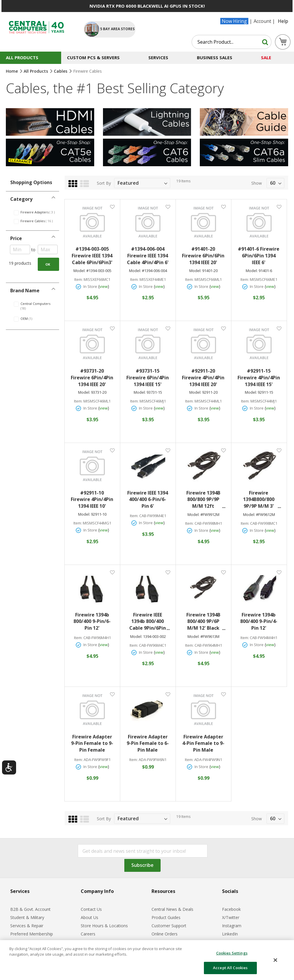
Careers (88, 934)
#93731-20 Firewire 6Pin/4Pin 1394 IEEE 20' (92, 378)
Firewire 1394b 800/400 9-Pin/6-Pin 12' (92, 621)
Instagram (232, 926)
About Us (90, 917)
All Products (36, 71)
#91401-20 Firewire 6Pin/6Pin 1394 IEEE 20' (203, 256)
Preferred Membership (32, 934)
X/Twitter (231, 917)
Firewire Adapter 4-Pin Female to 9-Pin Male (203, 743)
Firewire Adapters (40, 212)
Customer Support (169, 926)
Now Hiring (234, 21)
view (104, 286)
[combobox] (232, 42)
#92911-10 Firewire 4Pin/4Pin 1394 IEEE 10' (92, 500)
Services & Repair (27, 926)
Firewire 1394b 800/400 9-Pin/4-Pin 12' (259, 621)
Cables (61, 71)
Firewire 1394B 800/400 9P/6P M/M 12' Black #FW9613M (206, 622)
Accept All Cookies (230, 968)
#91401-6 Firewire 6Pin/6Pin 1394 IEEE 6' (259, 256)
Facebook (231, 909)
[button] (112, 207)
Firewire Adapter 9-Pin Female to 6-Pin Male (148, 743)
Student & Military (27, 917)
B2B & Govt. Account (30, 909)
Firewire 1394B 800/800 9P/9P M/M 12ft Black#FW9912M (205, 500)
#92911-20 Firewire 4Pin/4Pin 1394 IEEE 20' (203, 378)
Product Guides (166, 917)
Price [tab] (16, 238)
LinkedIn (230, 934)
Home (12, 71)
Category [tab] (21, 199)
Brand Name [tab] (25, 291)
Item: (79, 280)
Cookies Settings (232, 953)
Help (283, 21)
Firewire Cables (40, 221)
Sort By (104, 183)
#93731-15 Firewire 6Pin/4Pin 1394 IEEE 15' (148, 378)
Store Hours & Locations (104, 926)
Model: (79, 271)
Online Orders (165, 934)
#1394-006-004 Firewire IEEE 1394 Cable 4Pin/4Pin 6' (148, 256)
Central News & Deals (172, 909)
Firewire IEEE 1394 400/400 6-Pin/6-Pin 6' (148, 500)
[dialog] (147, 960)
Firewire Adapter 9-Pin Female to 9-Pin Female (92, 743)
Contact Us (91, 909)
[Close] (276, 960)
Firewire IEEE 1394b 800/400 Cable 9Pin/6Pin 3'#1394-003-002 (149, 622)
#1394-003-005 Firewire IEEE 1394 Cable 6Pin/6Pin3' (92, 256)
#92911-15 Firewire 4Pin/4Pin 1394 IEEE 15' (259, 378)
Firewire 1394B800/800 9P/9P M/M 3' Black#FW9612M (260, 500)
